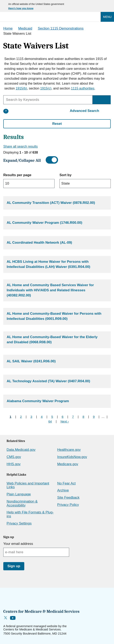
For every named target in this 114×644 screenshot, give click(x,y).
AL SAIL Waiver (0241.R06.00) (31, 361)
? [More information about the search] (6, 111)
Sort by (65, 175)
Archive (63, 490)
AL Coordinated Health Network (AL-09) (40, 243)
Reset (57, 124)
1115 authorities (83, 88)
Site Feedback (68, 498)
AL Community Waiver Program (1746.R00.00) (45, 223)
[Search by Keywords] (101, 100)
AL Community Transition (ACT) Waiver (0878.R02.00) (51, 203)
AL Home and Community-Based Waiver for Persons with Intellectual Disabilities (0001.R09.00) (54, 316)
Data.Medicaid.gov (21, 450)
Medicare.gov (68, 464)
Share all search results (20, 146)
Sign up (14, 566)
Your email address (18, 544)
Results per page (17, 175)
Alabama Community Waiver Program (38, 401)
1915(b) (21, 88)
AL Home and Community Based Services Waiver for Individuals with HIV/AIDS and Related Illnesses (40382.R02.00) (50, 290)
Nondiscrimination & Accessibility (22, 503)
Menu (107, 17)
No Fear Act (66, 483)
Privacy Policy (68, 505)
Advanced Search (84, 111)
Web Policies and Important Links (28, 485)
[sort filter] (85, 184)
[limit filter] (29, 184)
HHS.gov (14, 464)
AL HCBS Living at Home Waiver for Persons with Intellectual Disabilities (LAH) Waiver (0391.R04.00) (49, 264)
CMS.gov (14, 457)
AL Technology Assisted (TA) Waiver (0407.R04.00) (48, 381)
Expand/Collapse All (22, 160)
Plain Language (19, 494)
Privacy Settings (19, 523)
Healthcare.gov (69, 450)
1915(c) (46, 88)
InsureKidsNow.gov (72, 457)
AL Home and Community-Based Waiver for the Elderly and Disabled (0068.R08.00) (52, 340)
